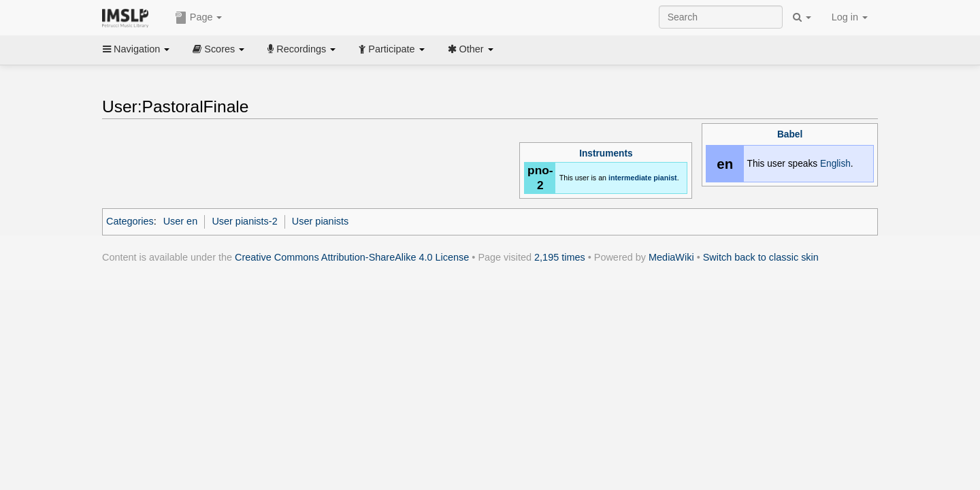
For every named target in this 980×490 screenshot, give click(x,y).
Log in (850, 17)
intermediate (630, 178)
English (835, 164)
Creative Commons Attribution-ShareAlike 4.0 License (352, 257)
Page (199, 18)
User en (181, 221)
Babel (790, 134)
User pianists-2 (244, 221)
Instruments (606, 153)
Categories (130, 221)
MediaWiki (671, 257)
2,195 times (560, 257)
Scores (218, 49)
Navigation (136, 49)
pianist (665, 178)
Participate (391, 49)
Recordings (301, 49)
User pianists (320, 221)
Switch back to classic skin (761, 257)
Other (471, 49)
